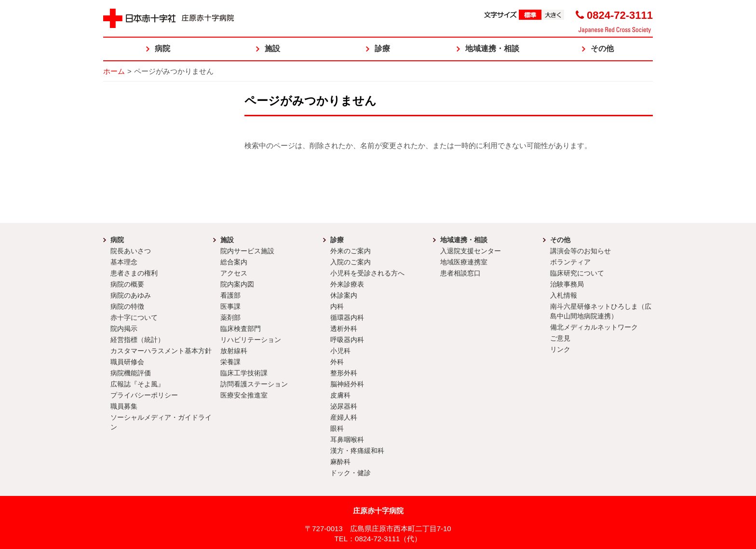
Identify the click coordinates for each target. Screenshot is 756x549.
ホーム (114, 71)
